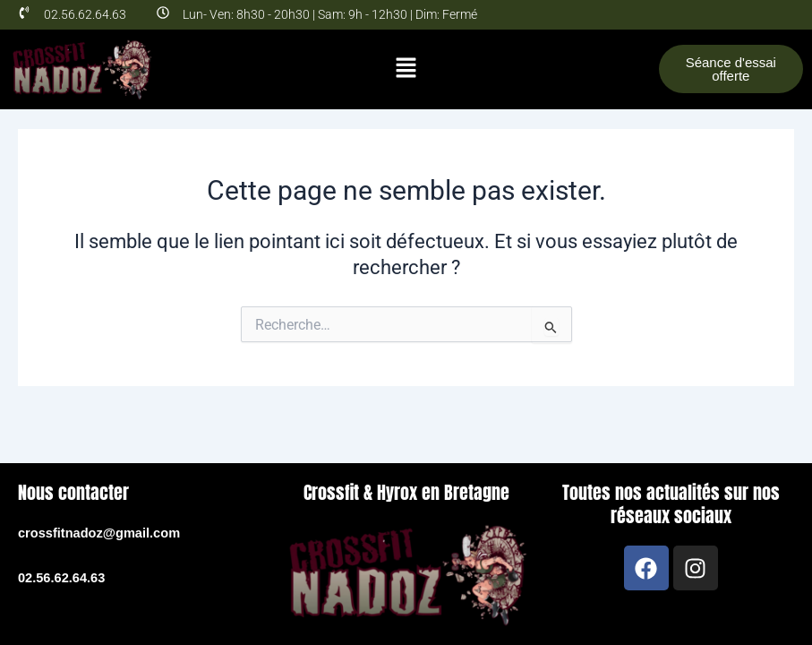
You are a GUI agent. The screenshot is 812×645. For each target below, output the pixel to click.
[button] (406, 69)
